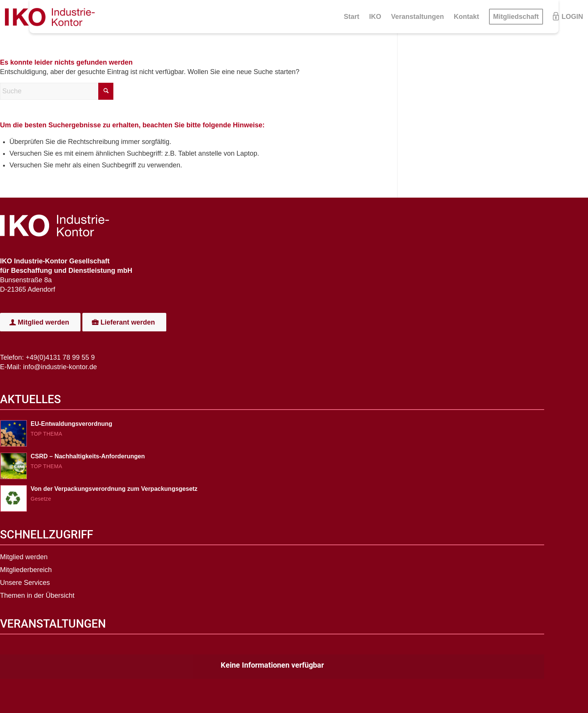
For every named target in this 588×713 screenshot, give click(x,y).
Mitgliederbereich (26, 570)
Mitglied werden (24, 557)
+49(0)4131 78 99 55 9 (60, 357)
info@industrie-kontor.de (60, 367)
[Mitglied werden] (40, 322)
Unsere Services (25, 583)
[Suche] (57, 91)
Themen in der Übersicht (37, 595)
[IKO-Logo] (53, 17)
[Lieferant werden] (124, 322)
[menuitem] (352, 17)
